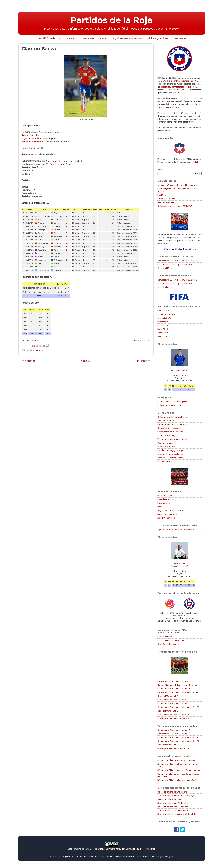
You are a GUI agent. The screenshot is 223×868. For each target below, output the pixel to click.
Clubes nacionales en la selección (173, 417)
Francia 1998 (163, 311)
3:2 (67, 223)
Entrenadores (88, 38)
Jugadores (70, 38)
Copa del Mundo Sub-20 (169, 711)
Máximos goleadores (158, 38)
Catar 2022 (163, 333)
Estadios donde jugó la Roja (170, 450)
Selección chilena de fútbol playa (172, 792)
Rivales (104, 38)
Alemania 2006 (164, 318)
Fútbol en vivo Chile (166, 199)
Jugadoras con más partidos (171, 510)
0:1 (190, 576)
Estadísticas (180, 38)
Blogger (170, 856)
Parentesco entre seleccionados (172, 439)
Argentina (51, 161)
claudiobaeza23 (32, 148)
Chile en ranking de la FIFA (169, 405)
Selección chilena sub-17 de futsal (173, 807)
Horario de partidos (166, 447)
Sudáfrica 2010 (165, 322)
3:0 (67, 247)
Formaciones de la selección (170, 432)
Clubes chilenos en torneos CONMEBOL (175, 206)
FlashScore (163, 195)
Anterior (28, 361)
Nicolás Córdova (181, 370)
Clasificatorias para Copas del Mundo (175, 264)
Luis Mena (181, 563)
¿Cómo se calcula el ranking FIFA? (173, 401)
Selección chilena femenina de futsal (174, 810)
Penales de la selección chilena (172, 458)
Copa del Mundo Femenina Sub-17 (173, 700)
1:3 (67, 243)
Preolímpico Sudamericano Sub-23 (173, 718)
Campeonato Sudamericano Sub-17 (174, 688)
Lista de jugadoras (166, 499)
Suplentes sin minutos (168, 443)
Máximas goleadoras (167, 514)
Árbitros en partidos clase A (170, 454)
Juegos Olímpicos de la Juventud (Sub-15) (177, 685)
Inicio (85, 361)
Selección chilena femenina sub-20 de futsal (177, 814)
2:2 (67, 230)
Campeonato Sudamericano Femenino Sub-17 (178, 692)
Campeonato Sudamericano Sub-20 (174, 703)
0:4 (67, 267)
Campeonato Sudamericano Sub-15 (174, 681)
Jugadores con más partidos (127, 38)
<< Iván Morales (30, 341)
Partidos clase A (165, 495)
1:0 (67, 250)
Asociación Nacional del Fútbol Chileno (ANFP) (179, 185)
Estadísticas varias (166, 461)
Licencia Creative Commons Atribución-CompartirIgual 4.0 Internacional (122, 849)
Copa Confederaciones (168, 644)
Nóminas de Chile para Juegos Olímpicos (176, 760)
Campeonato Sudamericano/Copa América (177, 261)
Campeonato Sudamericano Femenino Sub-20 (178, 707)
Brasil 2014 (163, 325)
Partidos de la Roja (111, 20)
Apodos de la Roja (166, 421)
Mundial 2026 (164, 336)
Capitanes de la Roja (167, 435)
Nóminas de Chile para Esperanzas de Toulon (178, 780)
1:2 (67, 216)
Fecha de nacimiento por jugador (172, 424)
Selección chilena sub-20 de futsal (173, 803)
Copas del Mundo (166, 268)
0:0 (67, 213)
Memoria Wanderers (167, 202)
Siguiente (143, 361)
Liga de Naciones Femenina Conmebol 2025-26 (179, 530)
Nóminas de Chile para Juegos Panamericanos (179, 770)
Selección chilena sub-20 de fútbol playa (176, 796)
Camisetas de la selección (169, 428)
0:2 (67, 253)
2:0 (67, 233)
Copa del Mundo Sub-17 (169, 696)
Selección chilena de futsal (170, 799)
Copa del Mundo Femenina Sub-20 (173, 715)
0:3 (67, 270)
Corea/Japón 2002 (166, 314)
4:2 (191, 381)
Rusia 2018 (163, 329)
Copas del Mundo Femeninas (171, 640)
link (168, 104)
